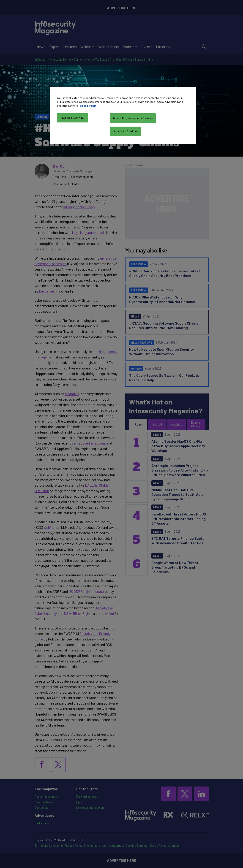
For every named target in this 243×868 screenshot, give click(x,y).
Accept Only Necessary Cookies (133, 118)
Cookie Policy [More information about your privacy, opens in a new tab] (88, 106)
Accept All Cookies (125, 131)
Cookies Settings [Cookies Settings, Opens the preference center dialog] (72, 118)
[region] (123, 115)
